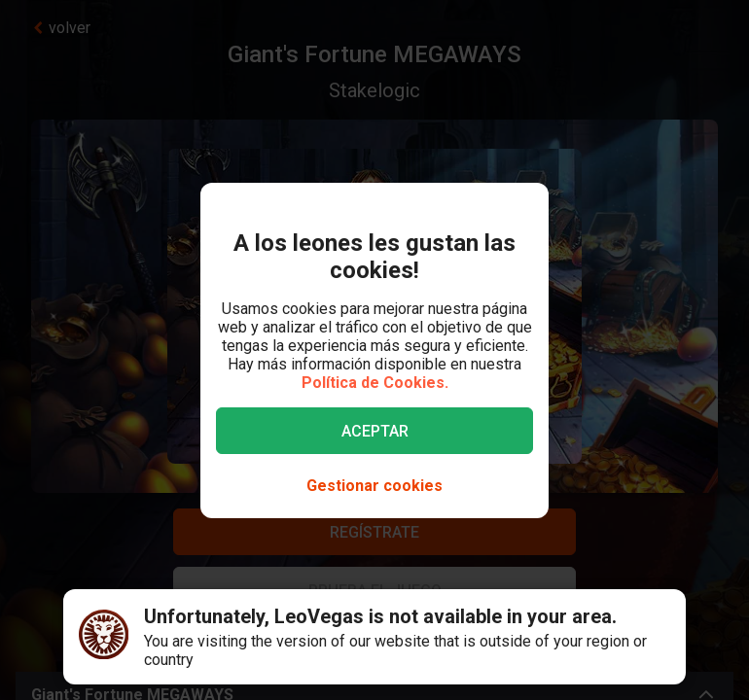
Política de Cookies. (375, 383)
